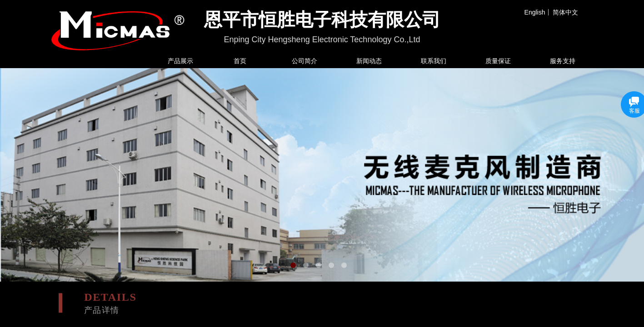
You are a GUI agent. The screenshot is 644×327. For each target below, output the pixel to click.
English (535, 12)
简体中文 (565, 12)
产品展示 (180, 61)
